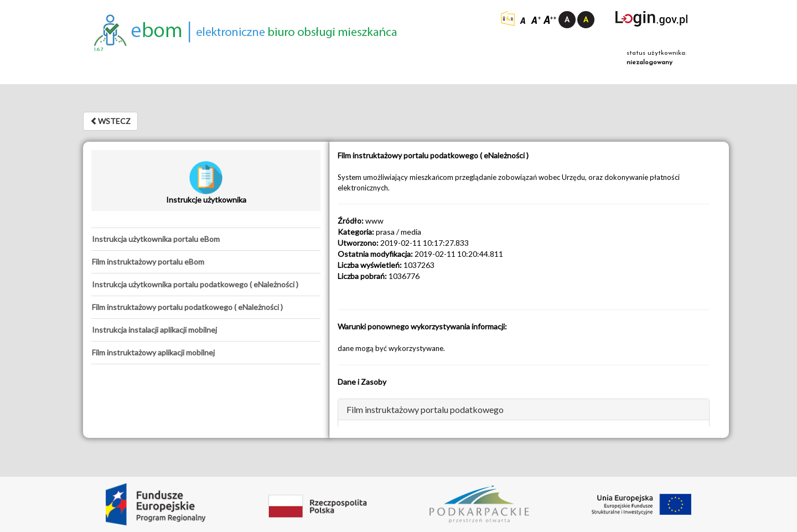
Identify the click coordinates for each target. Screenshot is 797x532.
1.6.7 (99, 50)
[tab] (206, 239)
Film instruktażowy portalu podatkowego (425, 409)
